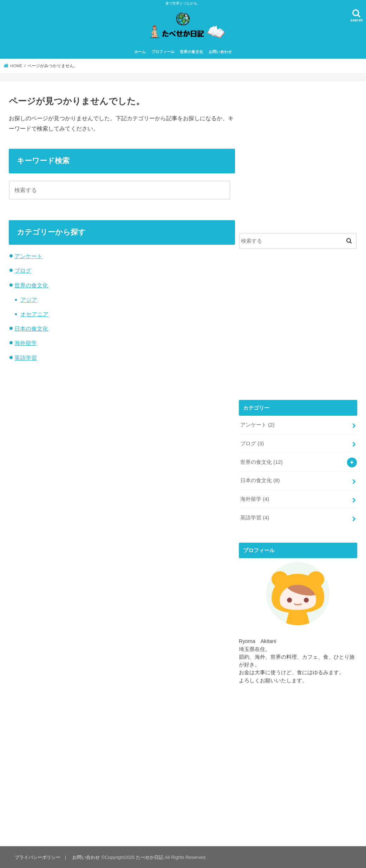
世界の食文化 (191, 52)
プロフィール (163, 52)
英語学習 (26, 358)
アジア (29, 300)
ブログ (23, 270)
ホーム (140, 52)
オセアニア (34, 314)
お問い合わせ (220, 52)
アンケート (28, 256)
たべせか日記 (150, 857)
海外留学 (26, 343)
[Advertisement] (298, 160)
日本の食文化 (31, 328)
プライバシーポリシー (38, 857)
